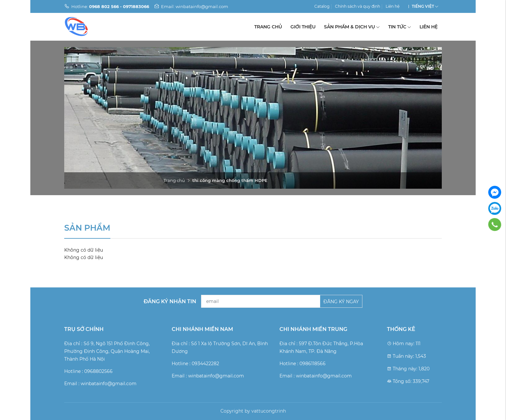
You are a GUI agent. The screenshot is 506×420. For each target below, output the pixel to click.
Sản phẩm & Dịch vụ (352, 27)
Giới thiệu (303, 27)
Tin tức (400, 27)
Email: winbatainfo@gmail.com (191, 6)
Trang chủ (268, 27)
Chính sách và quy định (358, 6)
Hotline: (107, 6)
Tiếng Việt (423, 6)
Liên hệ (393, 6)
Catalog (322, 6)
